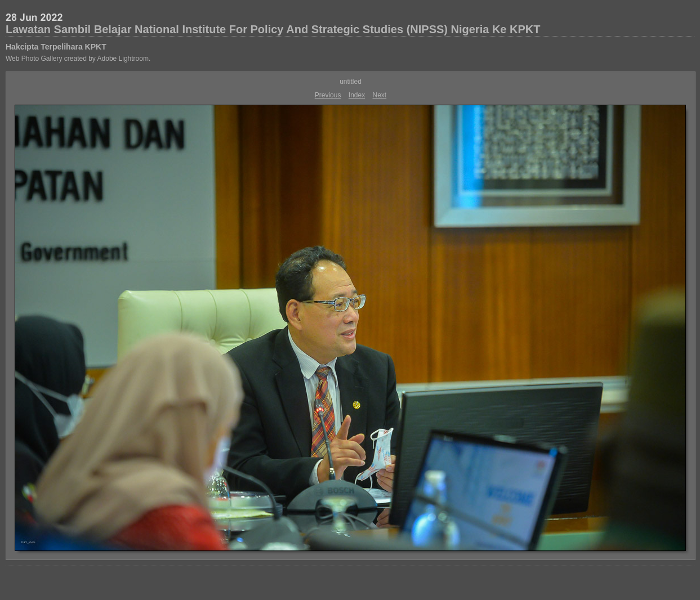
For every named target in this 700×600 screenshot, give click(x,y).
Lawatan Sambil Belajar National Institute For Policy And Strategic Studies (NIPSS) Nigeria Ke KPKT (273, 29)
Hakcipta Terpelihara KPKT (56, 47)
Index (357, 95)
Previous (328, 95)
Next (380, 95)
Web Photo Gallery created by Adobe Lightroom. (78, 59)
